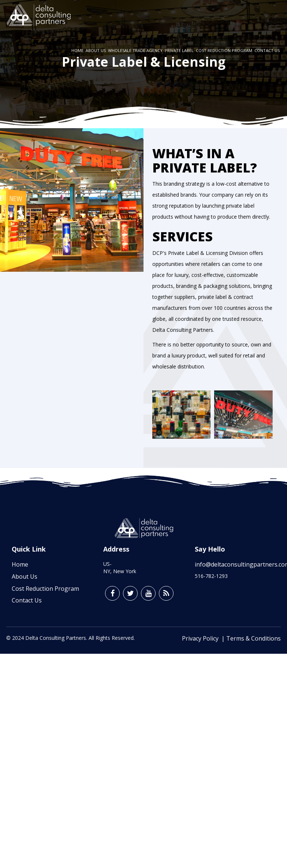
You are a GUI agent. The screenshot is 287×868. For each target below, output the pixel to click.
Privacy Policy (202, 638)
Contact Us (267, 50)
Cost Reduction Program (224, 50)
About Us (96, 50)
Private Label (179, 50)
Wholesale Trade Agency (135, 50)
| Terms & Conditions (251, 638)
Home (77, 50)
